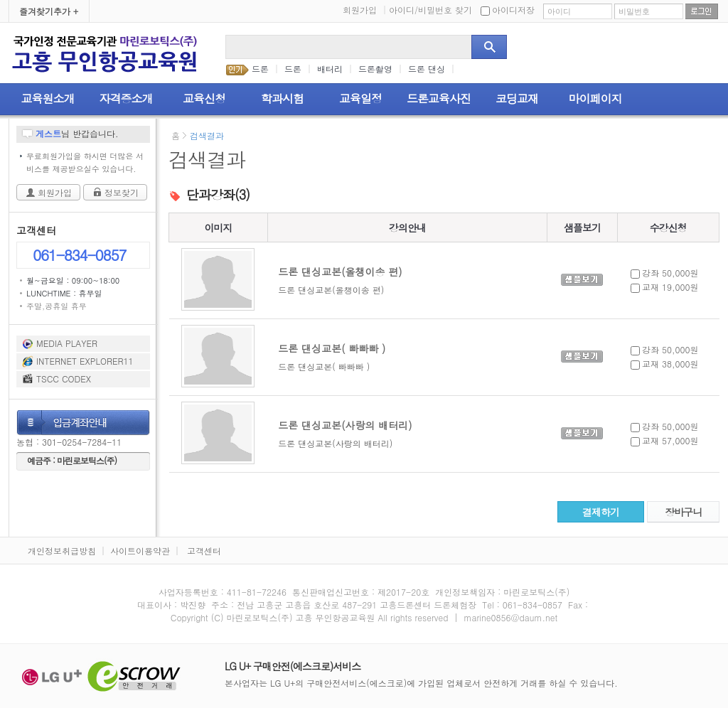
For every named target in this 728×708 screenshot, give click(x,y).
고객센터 (204, 551)
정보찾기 (122, 192)
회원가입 (365, 10)
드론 (260, 69)
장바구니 (683, 512)
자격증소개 (126, 98)
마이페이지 (595, 98)
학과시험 (282, 98)
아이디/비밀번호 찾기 (430, 10)
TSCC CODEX (64, 379)
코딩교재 (517, 98)
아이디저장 (508, 10)
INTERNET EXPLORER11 (85, 361)
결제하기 (601, 512)
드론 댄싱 (427, 69)
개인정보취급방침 (62, 551)
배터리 (330, 69)
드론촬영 (375, 69)
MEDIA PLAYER (67, 343)
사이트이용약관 (140, 551)
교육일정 (360, 98)
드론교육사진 (439, 98)
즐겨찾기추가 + (49, 11)
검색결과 (207, 135)
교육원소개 (48, 98)
